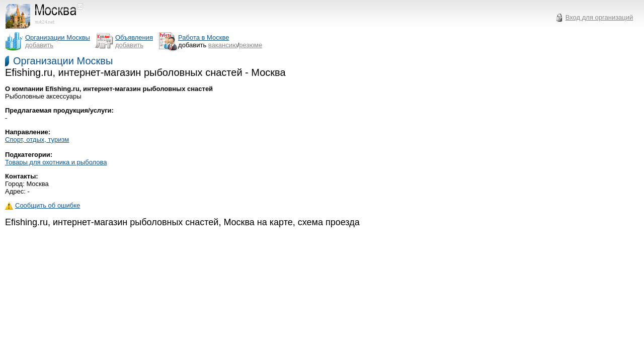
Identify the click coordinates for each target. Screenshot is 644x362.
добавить (39, 45)
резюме (251, 45)
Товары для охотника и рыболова (56, 162)
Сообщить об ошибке (43, 205)
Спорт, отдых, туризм (37, 140)
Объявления (134, 37)
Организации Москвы (63, 61)
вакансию (223, 45)
